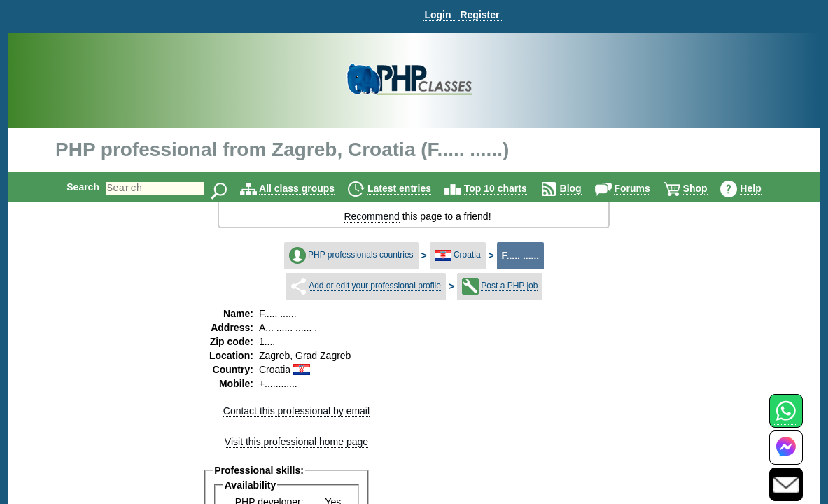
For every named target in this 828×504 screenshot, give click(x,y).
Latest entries (411, 188)
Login (437, 15)
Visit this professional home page (296, 442)
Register (479, 15)
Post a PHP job (509, 286)
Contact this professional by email (296, 411)
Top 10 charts (507, 188)
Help (762, 188)
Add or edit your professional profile (375, 286)
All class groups (309, 188)
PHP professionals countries (361, 255)
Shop (707, 188)
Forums (644, 188)
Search (71, 187)
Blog (583, 188)
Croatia (467, 255)
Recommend (371, 216)
